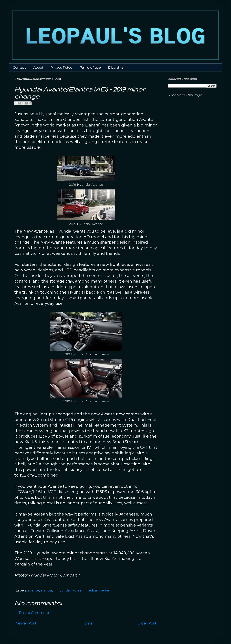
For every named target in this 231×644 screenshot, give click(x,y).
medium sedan (98, 590)
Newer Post (26, 623)
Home (87, 623)
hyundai (64, 590)
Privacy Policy (61, 67)
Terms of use (90, 67)
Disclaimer (116, 67)
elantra (46, 590)
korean (78, 590)
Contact (19, 67)
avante (33, 590)
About (38, 67)
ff (55, 590)
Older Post (147, 623)
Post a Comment (34, 613)
